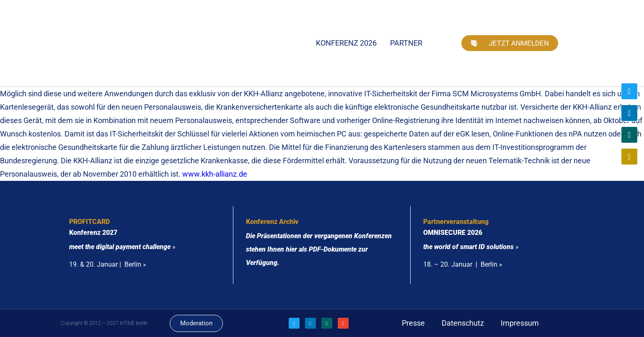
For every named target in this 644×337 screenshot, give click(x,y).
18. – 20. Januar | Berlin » (463, 264)
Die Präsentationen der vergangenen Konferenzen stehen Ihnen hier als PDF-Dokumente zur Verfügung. (319, 249)
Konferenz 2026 (346, 43)
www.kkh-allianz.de (215, 174)
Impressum (520, 323)
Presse (413, 323)
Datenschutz (463, 323)
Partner (406, 43)
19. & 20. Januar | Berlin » (108, 264)
